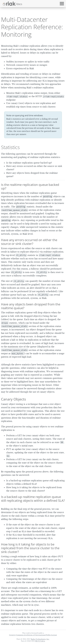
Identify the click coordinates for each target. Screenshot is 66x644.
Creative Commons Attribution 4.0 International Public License (33, 635)
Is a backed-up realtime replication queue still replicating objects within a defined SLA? (33, 499)
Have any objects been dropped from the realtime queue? (31, 306)
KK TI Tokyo (40, 641)
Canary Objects (13, 399)
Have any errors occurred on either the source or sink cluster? (29, 242)
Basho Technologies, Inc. (40, 639)
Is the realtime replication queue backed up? (30, 186)
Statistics (10, 147)
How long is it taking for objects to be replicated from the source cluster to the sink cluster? (30, 548)
